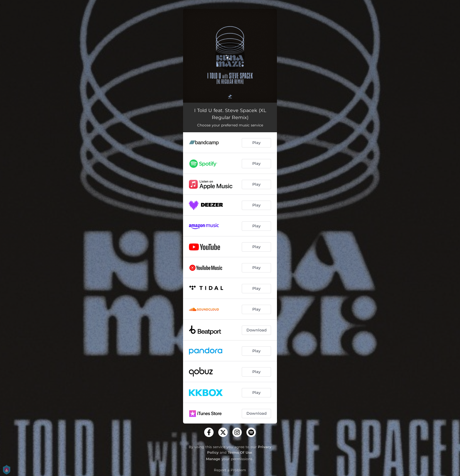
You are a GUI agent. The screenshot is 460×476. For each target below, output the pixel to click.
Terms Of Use (240, 452)
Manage (213, 459)
